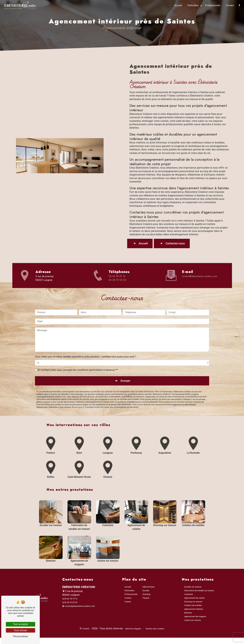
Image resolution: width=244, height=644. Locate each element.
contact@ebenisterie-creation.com (200, 277)
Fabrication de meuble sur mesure (199, 592)
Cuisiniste (189, 596)
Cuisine (128, 603)
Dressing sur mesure (193, 603)
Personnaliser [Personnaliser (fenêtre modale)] (21, 636)
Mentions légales (133, 630)
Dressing (146, 596)
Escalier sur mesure (193, 589)
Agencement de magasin (195, 618)
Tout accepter (21, 624)
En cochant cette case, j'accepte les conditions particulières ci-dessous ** (78, 356)
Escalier (146, 592)
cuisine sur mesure (192, 622)
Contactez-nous (178, 244)
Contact (229, 5)
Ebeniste (188, 614)
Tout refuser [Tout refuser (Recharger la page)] (21, 630)
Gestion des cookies (155, 630)
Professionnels (212, 5)
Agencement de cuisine (194, 600)
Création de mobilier (193, 607)
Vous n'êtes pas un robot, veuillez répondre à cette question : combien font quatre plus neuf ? (86, 343)
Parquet (146, 600)
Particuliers (192, 5)
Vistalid (86, 630)
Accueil (177, 5)
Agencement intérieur (194, 611)
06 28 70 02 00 (117, 281)
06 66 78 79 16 (117, 277)
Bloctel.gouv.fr (78, 394)
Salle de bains (149, 589)
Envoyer (125, 367)
